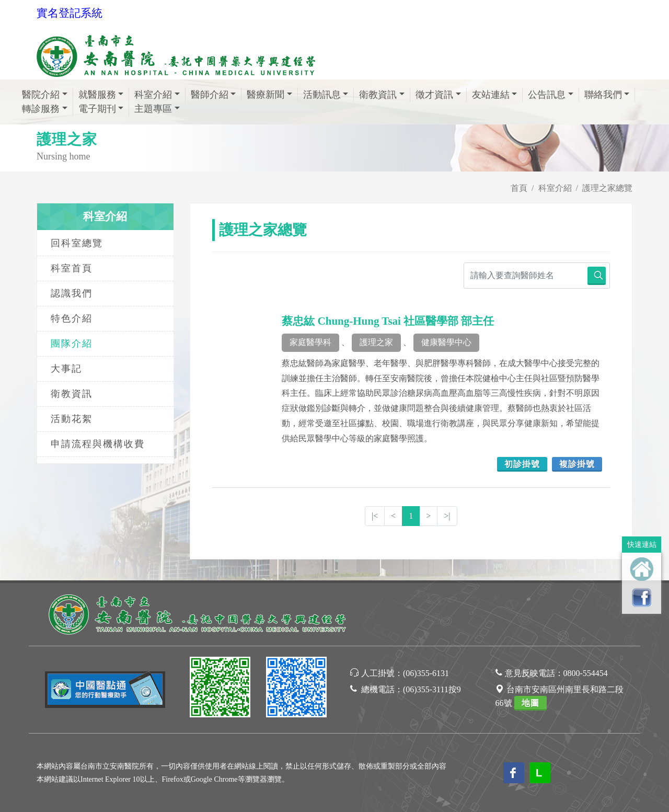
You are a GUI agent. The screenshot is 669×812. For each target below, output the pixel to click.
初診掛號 (522, 464)
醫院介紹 (41, 95)
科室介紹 (153, 95)
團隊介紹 (72, 344)
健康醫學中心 (446, 342)
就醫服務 (97, 95)
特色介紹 (72, 318)
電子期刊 (97, 109)
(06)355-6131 (426, 673)
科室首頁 (72, 268)
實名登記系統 (70, 13)
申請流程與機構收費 (98, 444)
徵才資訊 (434, 95)
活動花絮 (72, 419)
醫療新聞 (266, 95)
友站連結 (491, 95)
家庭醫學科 (310, 342)
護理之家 (376, 342)
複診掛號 (577, 464)
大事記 (66, 369)
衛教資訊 (378, 95)
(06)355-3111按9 (432, 689)
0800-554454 (586, 673)
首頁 (519, 188)
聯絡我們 (603, 95)
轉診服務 (41, 109)
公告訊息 (547, 95)
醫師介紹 (210, 95)
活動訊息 (322, 95)
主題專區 (153, 109)
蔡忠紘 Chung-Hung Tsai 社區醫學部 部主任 (388, 321)
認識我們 (72, 293)
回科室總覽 (77, 243)
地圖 (530, 703)
